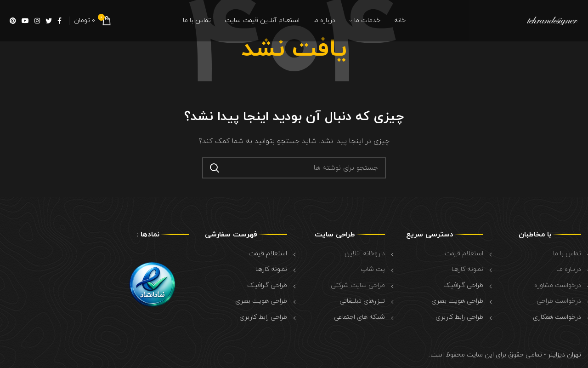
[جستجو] (294, 168)
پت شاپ (373, 269)
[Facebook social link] (59, 21)
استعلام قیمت (464, 254)
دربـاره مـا (569, 269)
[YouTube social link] (25, 21)
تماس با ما (567, 254)
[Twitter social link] (49, 21)
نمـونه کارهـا (467, 269)
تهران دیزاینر (563, 355)
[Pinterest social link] (13, 21)
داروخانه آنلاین (365, 254)
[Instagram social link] (37, 21)
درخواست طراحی (559, 301)
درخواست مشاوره (558, 285)
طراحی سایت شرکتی (358, 285)
